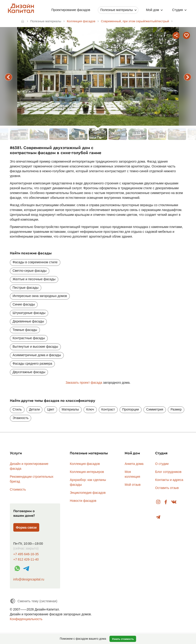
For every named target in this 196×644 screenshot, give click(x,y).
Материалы (70, 409)
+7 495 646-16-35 (26, 554)
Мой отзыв (133, 485)
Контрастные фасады (29, 338)
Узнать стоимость (123, 639)
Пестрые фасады (26, 288)
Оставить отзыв (167, 488)
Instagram (158, 502)
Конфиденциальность (26, 619)
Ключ (90, 409)
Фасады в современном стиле (35, 262)
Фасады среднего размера (32, 364)
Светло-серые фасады (30, 271)
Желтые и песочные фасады (34, 279)
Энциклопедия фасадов (88, 493)
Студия (178, 10)
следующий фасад (188, 77)
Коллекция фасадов (85, 464)
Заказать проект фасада (84, 383)
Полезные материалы (117, 10)
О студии (162, 464)
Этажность (21, 418)
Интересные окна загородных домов (40, 296)
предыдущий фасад (8, 77)
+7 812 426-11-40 (26, 559)
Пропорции (131, 409)
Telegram (158, 517)
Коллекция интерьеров (87, 472)
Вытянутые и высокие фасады (35, 347)
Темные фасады (25, 330)
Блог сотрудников (168, 472)
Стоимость (18, 489)
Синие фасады (24, 304)
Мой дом (153, 10)
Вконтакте (174, 502)
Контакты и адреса (169, 480)
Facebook (166, 502)
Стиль (17, 409)
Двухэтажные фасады (29, 372)
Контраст (108, 409)
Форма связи (26, 527)
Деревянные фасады (28, 321)
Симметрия (155, 409)
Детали (35, 409)
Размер (176, 409)
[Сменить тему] (34, 601)
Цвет (51, 409)
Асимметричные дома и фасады (37, 355)
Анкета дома (134, 464)
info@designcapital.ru (29, 579)
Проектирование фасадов (71, 10)
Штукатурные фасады (29, 313)
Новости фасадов (83, 501)
